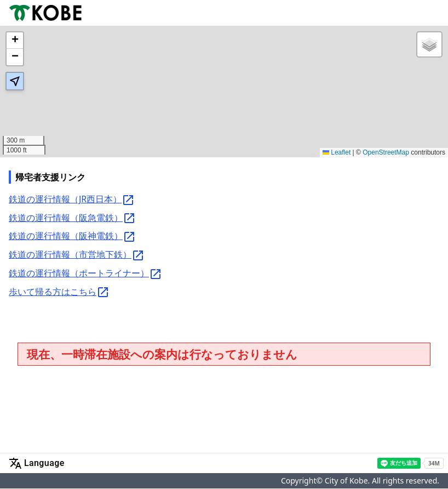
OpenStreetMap (386, 152)
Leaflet (337, 152)
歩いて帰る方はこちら (59, 292)
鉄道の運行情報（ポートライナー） (85, 274)
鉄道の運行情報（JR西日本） (72, 200)
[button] (15, 41)
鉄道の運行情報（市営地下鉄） (77, 255)
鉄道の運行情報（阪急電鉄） (72, 218)
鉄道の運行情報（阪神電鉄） (72, 237)
